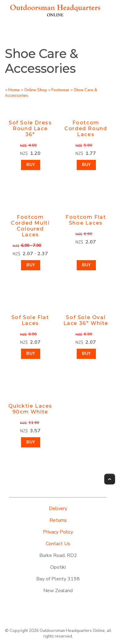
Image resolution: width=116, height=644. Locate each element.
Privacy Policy (58, 532)
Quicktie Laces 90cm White (30, 409)
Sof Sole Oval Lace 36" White (86, 320)
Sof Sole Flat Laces (30, 320)
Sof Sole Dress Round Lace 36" (30, 129)
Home (14, 90)
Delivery (58, 509)
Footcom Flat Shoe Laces (86, 220)
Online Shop (36, 90)
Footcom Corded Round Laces (86, 129)
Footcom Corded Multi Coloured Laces (30, 226)
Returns (58, 520)
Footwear (60, 90)
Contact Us (58, 544)
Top (110, 479)
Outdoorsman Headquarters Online (72, 631)
